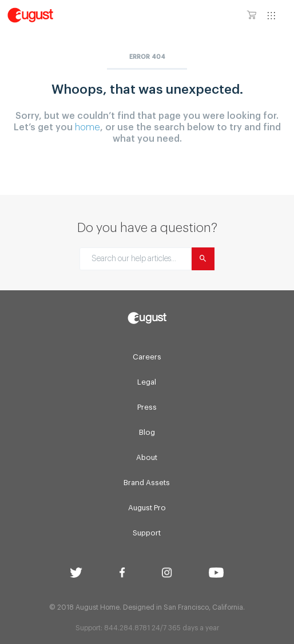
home (88, 127)
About (147, 457)
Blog (147, 432)
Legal (147, 382)
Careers (147, 357)
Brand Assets (147, 483)
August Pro (147, 508)
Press (147, 407)
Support (147, 533)
